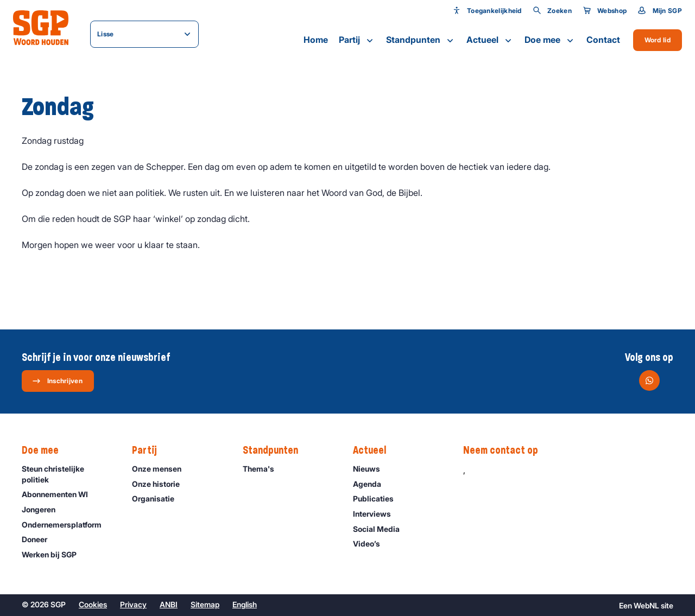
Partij (357, 40)
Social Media (381, 529)
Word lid (658, 40)
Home (316, 40)
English (245, 604)
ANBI (169, 604)
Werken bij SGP (54, 554)
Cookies (93, 604)
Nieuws (371, 469)
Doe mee (550, 40)
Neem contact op (506, 450)
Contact (603, 40)
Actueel (490, 40)
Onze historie (161, 484)
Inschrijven (57, 381)
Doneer (39, 539)
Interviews (377, 514)
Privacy (133, 604)
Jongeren (43, 509)
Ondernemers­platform (67, 525)
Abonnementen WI (60, 494)
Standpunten (421, 40)
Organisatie (158, 498)
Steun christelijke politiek (68, 474)
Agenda (372, 484)
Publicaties (378, 498)
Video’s (371, 544)
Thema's (263, 469)
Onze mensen (162, 469)
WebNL (646, 605)
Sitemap (205, 604)
